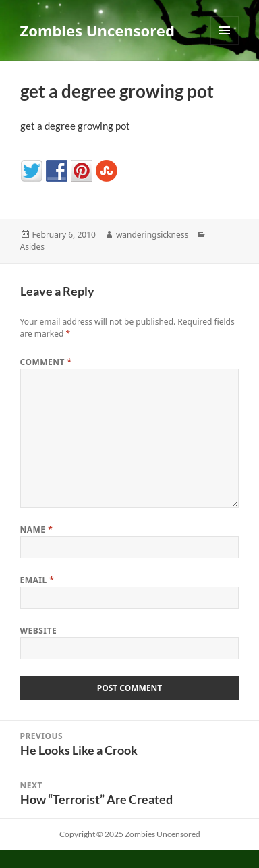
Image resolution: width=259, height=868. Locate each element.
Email (37, 580)
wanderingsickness (152, 235)
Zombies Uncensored (97, 30)
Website (39, 631)
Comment (46, 362)
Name (37, 530)
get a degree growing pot (75, 126)
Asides (32, 247)
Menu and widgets (225, 44)
